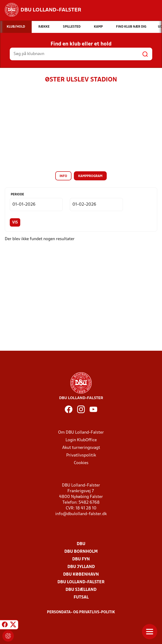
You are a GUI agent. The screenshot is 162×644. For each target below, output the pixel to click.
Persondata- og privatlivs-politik (81, 612)
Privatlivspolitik (81, 455)
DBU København (81, 575)
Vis (15, 223)
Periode (17, 195)
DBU (81, 544)
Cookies (81, 463)
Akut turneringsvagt (81, 448)
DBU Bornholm (81, 552)
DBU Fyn (81, 559)
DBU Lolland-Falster (81, 582)
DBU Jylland (81, 567)
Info (63, 176)
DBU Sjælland (81, 590)
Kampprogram (90, 176)
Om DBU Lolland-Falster (81, 433)
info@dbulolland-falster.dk (81, 514)
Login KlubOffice (81, 440)
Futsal (81, 597)
